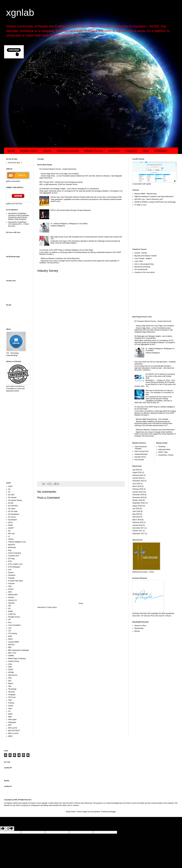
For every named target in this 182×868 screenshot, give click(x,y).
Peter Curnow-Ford (141, 451)
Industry (11, 597)
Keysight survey (14, 617)
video (10, 708)
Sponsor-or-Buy (140, 626)
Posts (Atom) (52, 607)
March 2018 (137, 520)
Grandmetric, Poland (166, 455)
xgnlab (20, 13)
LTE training (12, 633)
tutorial (11, 706)
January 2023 (137, 478)
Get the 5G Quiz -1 (15, 163)
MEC (10, 647)
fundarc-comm (29, 151)
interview (11, 603)
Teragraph (12, 695)
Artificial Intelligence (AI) (17, 542)
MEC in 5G (12, 653)
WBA (10, 717)
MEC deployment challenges (19, 650)
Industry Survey (94, 151)
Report (11, 683)
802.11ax (11, 534)
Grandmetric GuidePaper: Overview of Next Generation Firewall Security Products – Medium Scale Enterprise (19, 216)
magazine (131, 151)
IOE (10, 606)
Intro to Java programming (144, 264)
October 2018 (137, 500)
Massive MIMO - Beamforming (145, 194)
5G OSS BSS (13, 506)
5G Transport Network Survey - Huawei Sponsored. (58, 169)
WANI (10, 714)
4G (9, 489)
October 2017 (137, 531)
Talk (10, 686)
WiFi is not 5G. (14, 733)
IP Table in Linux (140, 205)
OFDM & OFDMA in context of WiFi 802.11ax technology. (155, 202)
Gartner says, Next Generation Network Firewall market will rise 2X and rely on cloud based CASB (86, 197)
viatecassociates (164, 449)
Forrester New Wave (16, 581)
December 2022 (138, 481)
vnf (9, 711)
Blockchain (12, 547)
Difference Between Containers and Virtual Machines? (60, 258)
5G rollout (12, 509)
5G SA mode (13, 511)
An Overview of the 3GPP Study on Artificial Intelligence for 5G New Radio (66, 250)
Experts (11, 572)
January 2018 (137, 525)
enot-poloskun (95, 812)
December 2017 (138, 528)
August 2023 (137, 472)
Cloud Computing (14, 553)
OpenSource (13, 675)
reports (47, 151)
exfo (10, 570)
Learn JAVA (139, 261)
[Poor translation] (10, 829)
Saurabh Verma (140, 457)
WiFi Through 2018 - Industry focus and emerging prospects (61, 182)
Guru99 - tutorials (141, 253)
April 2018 (136, 517)
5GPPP (11, 528)
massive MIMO (14, 642)
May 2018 (136, 514)
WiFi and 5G (13, 728)
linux (10, 622)
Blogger (113, 812)
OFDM (11, 670)
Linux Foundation (14, 625)
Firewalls (11, 578)
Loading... (81, 376)
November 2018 (138, 497)
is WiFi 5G (12, 614)
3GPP (10, 486)
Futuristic (11, 584)
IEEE (10, 592)
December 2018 (138, 495)
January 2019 (137, 492)
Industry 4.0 (12, 600)
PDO (10, 678)
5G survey (12, 517)
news (146, 151)
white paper (12, 719)
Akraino (11, 539)
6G (9, 531)
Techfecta (162, 447)
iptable (11, 611)
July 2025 (136, 470)
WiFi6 (10, 736)
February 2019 (138, 489)
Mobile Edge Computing (17, 659)
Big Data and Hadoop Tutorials (146, 256)
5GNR (10, 525)
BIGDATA (12, 545)
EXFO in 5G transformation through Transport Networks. (71, 210)
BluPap (137, 631)
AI (9, 536)
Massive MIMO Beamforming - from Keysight (152, 419)
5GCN (10, 523)
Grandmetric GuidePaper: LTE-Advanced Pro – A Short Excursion (19, 224)
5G (9, 492)
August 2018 (137, 506)
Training (11, 703)
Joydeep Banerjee (141, 454)
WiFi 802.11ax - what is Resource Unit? (149, 199)
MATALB (11, 645)
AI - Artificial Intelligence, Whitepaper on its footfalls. (69, 224)
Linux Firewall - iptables (143, 258)
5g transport (12, 520)
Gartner (11, 589)
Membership (139, 628)
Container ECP (14, 556)
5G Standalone (14, 514)
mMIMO (11, 656)
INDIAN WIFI (13, 595)
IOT (10, 609)
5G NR (11, 503)
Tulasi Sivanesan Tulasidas (141, 448)
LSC (10, 628)
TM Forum (12, 697)
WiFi (10, 725)
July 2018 (136, 509)
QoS (10, 681)
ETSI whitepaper (14, 567)
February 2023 (138, 475)
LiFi (9, 620)
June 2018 (136, 511)
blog (10, 550)
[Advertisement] (86, 82)
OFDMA (11, 672)
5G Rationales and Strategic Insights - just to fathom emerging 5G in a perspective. (69, 189)
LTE (10, 631)
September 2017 (138, 534)
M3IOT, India (163, 452)
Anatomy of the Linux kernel (145, 272)
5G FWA (11, 495)
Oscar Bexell (139, 460)
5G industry (12, 497)
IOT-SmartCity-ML (141, 270)
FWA (10, 586)
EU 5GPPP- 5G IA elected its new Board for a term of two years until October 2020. (160, 376)
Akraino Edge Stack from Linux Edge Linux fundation (60, 174)
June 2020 (136, 484)
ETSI (10, 561)
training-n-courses (68, 151)
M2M (10, 636)
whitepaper (161, 151)
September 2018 (138, 503)
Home (81, 603)
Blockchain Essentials (142, 267)
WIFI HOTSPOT (14, 731)
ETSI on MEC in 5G (15, 564)
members (114, 151)
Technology (12, 689)
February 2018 (138, 522)
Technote (11, 692)
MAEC (11, 639)
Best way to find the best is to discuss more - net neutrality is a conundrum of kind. (160, 392)
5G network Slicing (15, 500)
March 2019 (137, 486)
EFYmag (11, 559)
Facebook (12, 575)
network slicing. (14, 661)
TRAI (10, 700)
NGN (10, 667)
